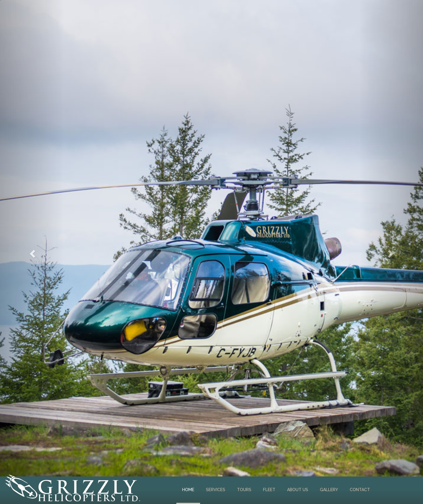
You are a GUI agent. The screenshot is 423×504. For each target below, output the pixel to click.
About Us (298, 490)
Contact (360, 490)
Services (216, 490)
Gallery (329, 490)
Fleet (269, 490)
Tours (244, 490)
